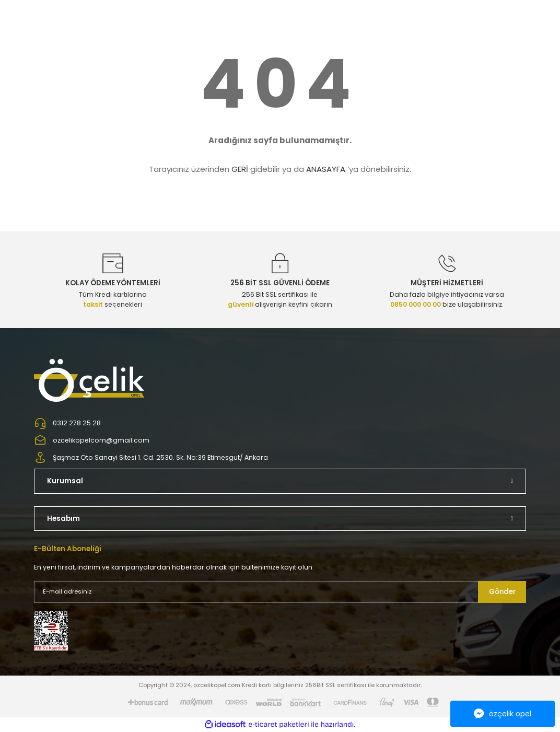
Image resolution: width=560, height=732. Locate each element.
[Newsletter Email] (280, 592)
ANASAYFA (326, 169)
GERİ (240, 169)
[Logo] (90, 380)
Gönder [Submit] (502, 592)
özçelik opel (503, 714)
